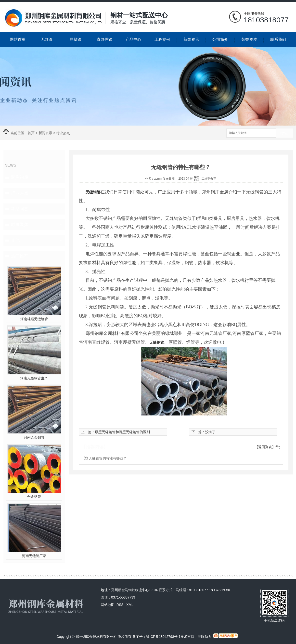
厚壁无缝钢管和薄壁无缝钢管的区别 (122, 432)
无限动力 (205, 637)
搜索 (284, 133)
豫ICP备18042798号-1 (163, 637)
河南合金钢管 (34, 437)
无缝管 (47, 39)
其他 (15, 240)
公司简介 (220, 39)
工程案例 (162, 39)
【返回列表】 (265, 447)
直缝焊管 (104, 39)
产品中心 (133, 39)
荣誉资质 (249, 39)
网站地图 (108, 605)
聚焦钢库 (20, 177)
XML (130, 605)
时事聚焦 (20, 225)
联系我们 (278, 39)
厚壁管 (76, 39)
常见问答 (20, 209)
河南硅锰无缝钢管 (34, 319)
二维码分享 (209, 179)
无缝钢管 (93, 192)
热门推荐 (20, 256)
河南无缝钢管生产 (34, 378)
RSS (121, 605)
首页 (31, 133)
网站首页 (18, 39)
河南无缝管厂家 (34, 556)
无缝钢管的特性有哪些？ (108, 458)
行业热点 (63, 133)
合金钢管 (34, 497)
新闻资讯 (191, 39)
